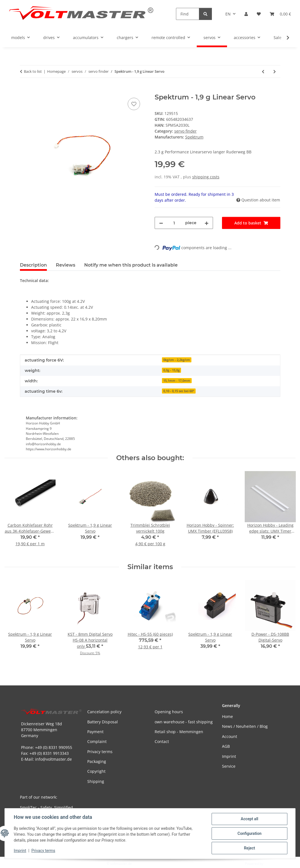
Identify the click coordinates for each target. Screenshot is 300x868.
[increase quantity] (207, 223)
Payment (95, 732)
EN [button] (228, 14)
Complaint (97, 741)
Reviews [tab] (66, 265)
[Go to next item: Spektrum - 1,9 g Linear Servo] (275, 71)
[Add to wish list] (134, 104)
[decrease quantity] (161, 223)
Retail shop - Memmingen (179, 732)
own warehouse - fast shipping (184, 722)
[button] (246, 14)
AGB (226, 746)
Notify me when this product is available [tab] (131, 265)
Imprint (20, 851)
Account (230, 736)
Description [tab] (33, 265)
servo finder (186, 131)
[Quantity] (174, 223)
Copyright (96, 771)
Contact (162, 741)
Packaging (97, 761)
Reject (249, 848)
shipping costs (206, 177)
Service (229, 766)
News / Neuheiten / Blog (245, 726)
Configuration (249, 833)
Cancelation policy (104, 712)
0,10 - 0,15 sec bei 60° (179, 391)
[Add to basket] (24, 90)
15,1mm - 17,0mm (177, 381)
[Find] (188, 14)
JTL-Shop (271, 864)
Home (227, 716)
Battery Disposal (103, 722)
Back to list (33, 71)
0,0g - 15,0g (171, 370)
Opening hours (169, 712)
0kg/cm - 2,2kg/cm (177, 360)
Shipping (96, 781)
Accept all (249, 819)
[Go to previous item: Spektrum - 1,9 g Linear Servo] (263, 71)
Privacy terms (43, 851)
